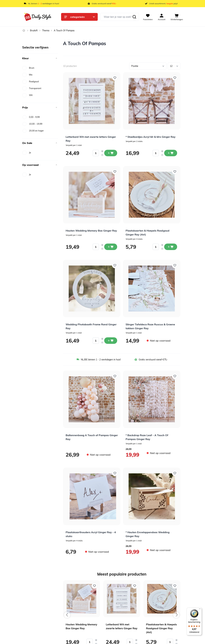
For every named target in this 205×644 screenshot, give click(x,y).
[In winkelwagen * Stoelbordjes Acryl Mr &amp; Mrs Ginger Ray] (171, 153)
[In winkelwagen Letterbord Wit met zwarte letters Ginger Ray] (111, 153)
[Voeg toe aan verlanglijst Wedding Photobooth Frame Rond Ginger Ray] (115, 265)
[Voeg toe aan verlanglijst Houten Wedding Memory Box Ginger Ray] (115, 172)
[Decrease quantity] (102, 155)
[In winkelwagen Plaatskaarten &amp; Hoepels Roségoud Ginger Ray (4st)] (171, 247)
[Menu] (200, 610)
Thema (46, 31)
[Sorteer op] (148, 66)
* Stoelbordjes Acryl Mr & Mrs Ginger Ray (151, 137)
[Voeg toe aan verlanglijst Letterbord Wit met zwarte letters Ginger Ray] (115, 78)
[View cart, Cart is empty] (177, 17)
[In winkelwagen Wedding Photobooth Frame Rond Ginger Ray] (111, 341)
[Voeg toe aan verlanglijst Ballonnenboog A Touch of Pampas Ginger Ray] (115, 376)
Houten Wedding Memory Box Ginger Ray (91, 231)
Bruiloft (34, 31)
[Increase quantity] (102, 151)
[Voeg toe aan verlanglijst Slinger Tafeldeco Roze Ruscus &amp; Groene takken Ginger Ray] (175, 265)
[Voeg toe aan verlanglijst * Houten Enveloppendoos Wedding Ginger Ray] (175, 473)
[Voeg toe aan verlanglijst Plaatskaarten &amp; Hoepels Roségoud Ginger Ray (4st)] (175, 172)
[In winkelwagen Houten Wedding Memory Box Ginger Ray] (111, 247)
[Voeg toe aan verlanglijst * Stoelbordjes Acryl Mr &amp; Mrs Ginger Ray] (175, 78)
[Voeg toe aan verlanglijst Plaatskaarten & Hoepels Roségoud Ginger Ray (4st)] (175, 586)
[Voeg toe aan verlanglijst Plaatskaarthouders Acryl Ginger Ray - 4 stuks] (115, 473)
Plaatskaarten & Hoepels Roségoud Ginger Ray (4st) (161, 628)
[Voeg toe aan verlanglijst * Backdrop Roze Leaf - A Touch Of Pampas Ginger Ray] (175, 376)
